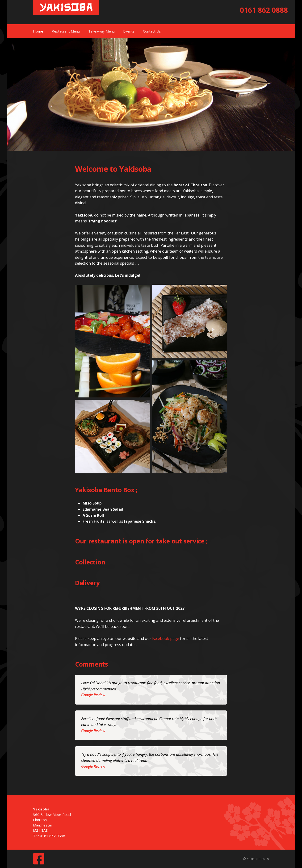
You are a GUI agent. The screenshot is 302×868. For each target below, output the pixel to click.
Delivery (87, 583)
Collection (90, 562)
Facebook (39, 859)
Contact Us (152, 31)
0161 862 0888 (264, 10)
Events (129, 31)
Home (38, 31)
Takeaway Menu (101, 31)
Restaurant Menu (66, 31)
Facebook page (166, 638)
